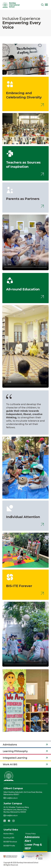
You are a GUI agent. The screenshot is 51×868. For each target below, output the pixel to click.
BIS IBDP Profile (9, 846)
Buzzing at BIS (9, 838)
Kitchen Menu (9, 834)
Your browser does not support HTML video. (25, 254)
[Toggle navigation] (46, 5)
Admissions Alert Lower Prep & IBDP (33, 843)
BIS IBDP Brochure (10, 842)
